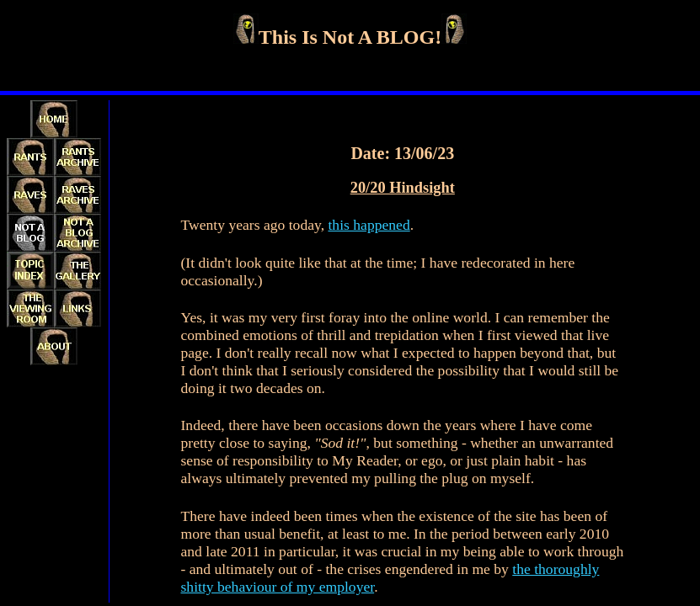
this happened (369, 225)
